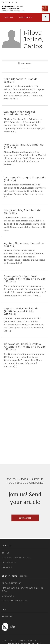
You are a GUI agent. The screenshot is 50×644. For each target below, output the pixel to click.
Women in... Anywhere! (15, 601)
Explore (9, 17)
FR (12, 2)
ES (3, 2)
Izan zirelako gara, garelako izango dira (23, 589)
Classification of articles (17, 558)
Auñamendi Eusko (13, 9)
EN (16, 2)
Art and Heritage (12, 583)
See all (24, 576)
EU (7, 2)
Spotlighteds (26, 17)
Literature (8, 596)
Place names (9, 563)
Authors (7, 567)
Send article (25, 518)
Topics (6, 553)
